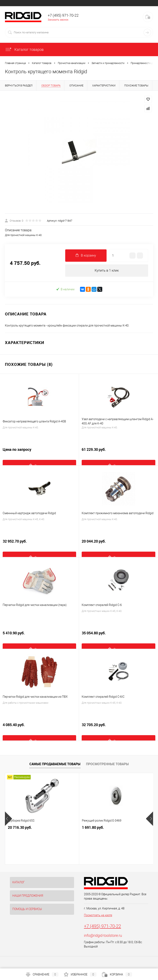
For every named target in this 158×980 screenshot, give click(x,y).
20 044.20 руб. (118, 543)
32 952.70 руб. (39, 543)
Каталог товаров (24, 49)
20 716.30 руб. (20, 827)
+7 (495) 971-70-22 (102, 926)
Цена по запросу (39, 452)
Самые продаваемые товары (55, 764)
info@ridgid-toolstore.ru (103, 935)
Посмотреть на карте (98, 915)
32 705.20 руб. (118, 727)
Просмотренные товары (107, 764)
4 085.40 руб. (39, 727)
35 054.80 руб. (118, 635)
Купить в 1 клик (107, 270)
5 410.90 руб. (39, 635)
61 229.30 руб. (118, 452)
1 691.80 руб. (93, 827)
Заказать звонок (58, 20)
